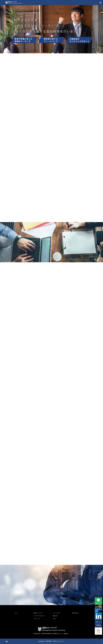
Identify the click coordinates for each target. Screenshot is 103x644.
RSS (7, 641)
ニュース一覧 (56, 613)
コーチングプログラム (39, 616)
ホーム (16, 613)
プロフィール (37, 619)
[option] (51, 29)
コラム (55, 619)
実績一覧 (55, 616)
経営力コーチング (38, 613)
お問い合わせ (75, 613)
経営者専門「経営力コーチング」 (55, 641)
